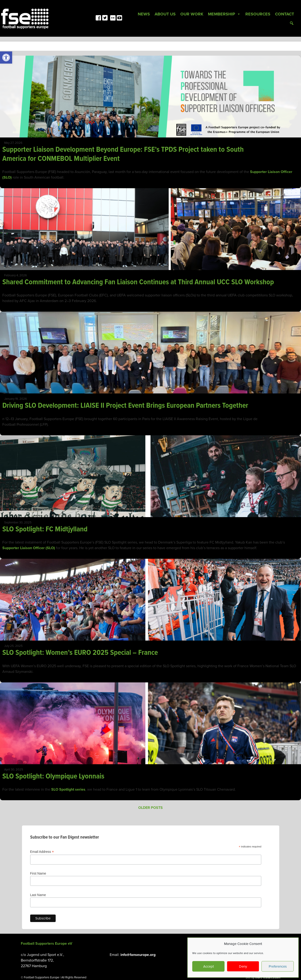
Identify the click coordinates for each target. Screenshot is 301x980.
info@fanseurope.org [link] (138, 955)
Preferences (278, 966)
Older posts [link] (150, 808)
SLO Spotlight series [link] (68, 789)
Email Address (42, 852)
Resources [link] (258, 14)
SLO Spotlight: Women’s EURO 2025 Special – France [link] (81, 653)
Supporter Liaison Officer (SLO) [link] (29, 548)
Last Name (38, 895)
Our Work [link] (192, 14)
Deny (243, 966)
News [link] (144, 14)
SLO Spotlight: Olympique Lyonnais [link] (53, 776)
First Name (38, 873)
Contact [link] (285, 14)
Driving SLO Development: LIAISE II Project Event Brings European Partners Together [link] (126, 406)
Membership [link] (224, 14)
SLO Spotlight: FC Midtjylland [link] (46, 529)
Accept (209, 966)
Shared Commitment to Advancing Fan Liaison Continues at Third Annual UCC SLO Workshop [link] (138, 282)
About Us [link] (165, 14)
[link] (6, 58)
